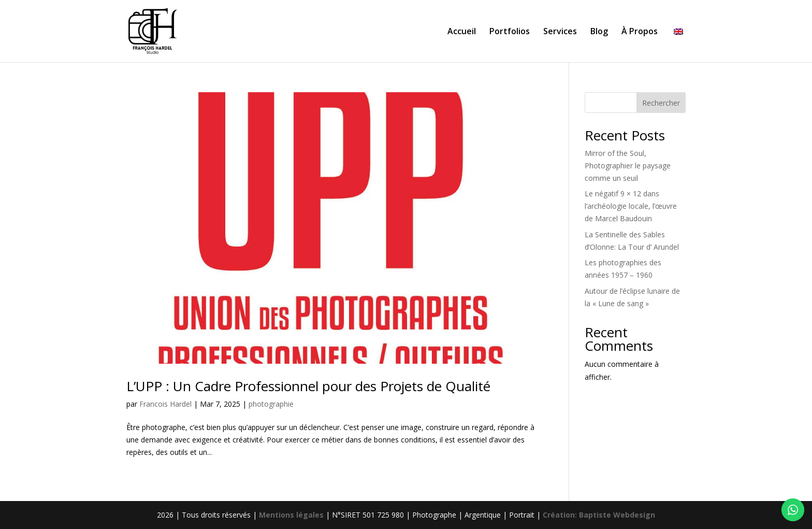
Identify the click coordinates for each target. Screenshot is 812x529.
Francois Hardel (165, 404)
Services (560, 32)
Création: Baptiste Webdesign (599, 515)
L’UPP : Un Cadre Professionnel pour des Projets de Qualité (308, 386)
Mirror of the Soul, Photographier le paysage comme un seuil (628, 166)
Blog (599, 32)
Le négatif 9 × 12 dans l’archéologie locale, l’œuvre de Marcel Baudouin (631, 206)
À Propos (640, 32)
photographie (271, 404)
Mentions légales (292, 515)
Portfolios (510, 32)
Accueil (462, 32)
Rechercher (661, 103)
